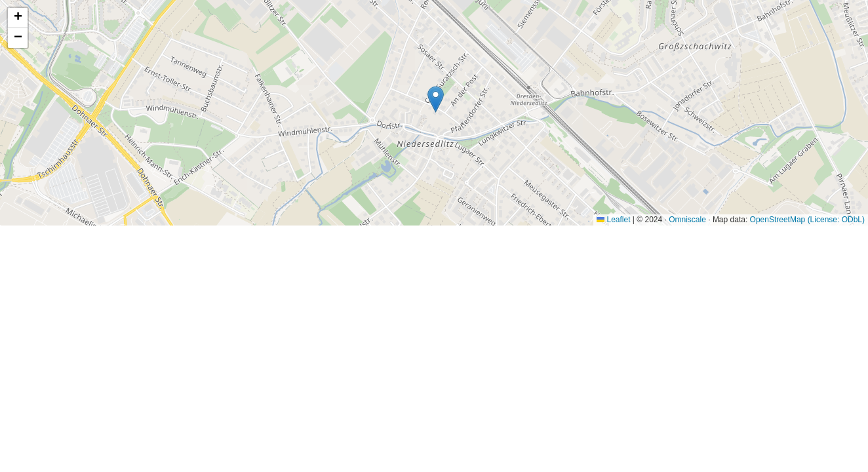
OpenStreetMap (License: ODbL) (807, 220)
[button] (436, 99)
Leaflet (613, 220)
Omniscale (687, 220)
